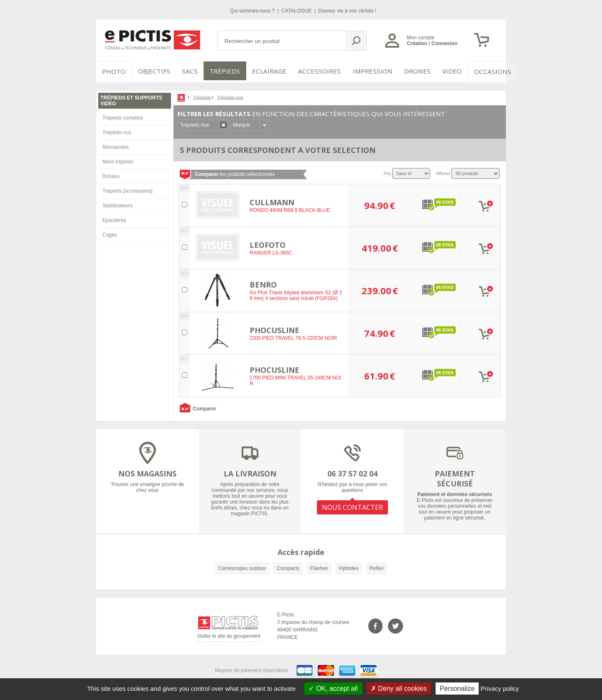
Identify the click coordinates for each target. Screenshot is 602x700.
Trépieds (227, 71)
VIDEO (444, 71)
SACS (189, 71)
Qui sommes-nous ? (253, 11)
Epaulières (114, 219)
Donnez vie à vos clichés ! (347, 11)
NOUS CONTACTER (352, 505)
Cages (110, 233)
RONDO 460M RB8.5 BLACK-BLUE (290, 209)
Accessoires (316, 71)
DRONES (409, 71)
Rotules (111, 175)
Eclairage (269, 71)
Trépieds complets (123, 116)
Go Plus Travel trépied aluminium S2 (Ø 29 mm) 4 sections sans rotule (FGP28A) (296, 294)
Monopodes (116, 145)
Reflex (377, 567)
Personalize (457, 689)
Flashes (319, 567)
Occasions (483, 71)
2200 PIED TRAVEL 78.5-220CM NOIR (293, 337)
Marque (241, 123)
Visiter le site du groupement (229, 636)
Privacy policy (500, 689)
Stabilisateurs (117, 204)
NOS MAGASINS (147, 472)
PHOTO (113, 71)
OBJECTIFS (151, 71)
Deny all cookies (399, 689)
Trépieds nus (117, 131)
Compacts (288, 567)
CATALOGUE (297, 11)
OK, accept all (333, 689)
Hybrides (348, 567)
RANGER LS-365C (271, 252)
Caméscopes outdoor (242, 567)
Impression (366, 71)
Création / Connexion (432, 43)
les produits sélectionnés (235, 173)
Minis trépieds (118, 160)
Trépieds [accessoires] (128, 189)
